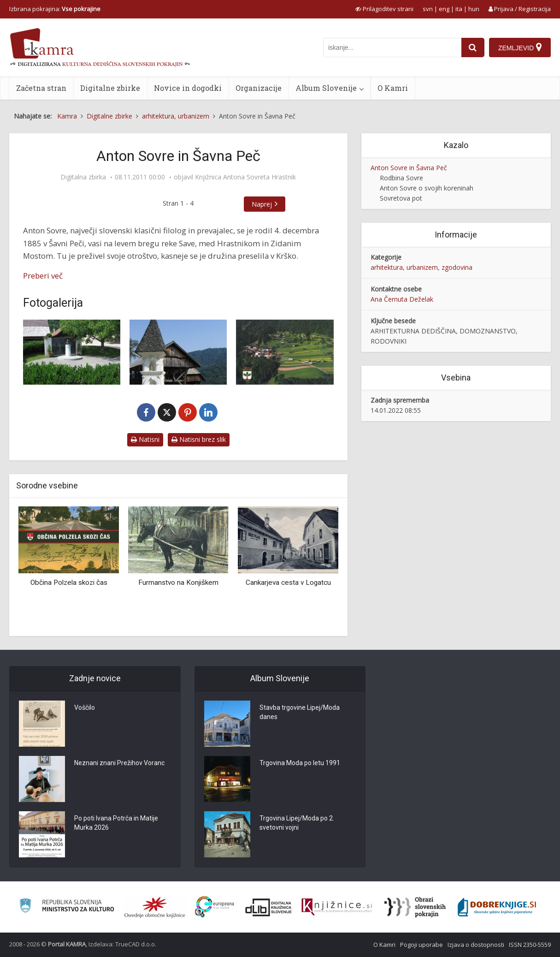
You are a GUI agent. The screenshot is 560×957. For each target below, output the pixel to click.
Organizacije (259, 88)
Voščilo (85, 707)
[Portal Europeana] (215, 907)
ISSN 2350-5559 (530, 945)
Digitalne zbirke (110, 88)
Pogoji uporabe (421, 945)
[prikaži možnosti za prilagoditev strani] (384, 9)
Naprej (262, 204)
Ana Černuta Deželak (402, 299)
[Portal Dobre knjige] (497, 907)
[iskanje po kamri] (392, 48)
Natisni (145, 439)
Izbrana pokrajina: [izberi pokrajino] (55, 9)
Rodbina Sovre (401, 178)
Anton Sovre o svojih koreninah (427, 188)
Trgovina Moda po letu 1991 (300, 763)
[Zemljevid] (520, 48)
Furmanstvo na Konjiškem (178, 583)
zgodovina (457, 267)
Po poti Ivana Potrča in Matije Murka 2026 (116, 823)
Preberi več (43, 276)
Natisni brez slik (199, 439)
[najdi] (473, 48)
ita (459, 9)
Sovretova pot (401, 198)
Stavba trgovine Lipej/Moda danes (300, 712)
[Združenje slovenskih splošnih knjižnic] (337, 907)
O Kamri (393, 88)
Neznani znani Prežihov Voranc (119, 763)
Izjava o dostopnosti (476, 945)
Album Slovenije (326, 88)
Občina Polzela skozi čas (69, 583)
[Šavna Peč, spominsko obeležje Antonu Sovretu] (72, 352)
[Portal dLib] (269, 907)
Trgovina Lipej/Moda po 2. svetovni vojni (297, 823)
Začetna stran (41, 88)
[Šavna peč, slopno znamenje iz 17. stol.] (178, 352)
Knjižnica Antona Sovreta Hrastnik (245, 177)
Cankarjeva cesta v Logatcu (288, 583)
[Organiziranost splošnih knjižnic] (155, 907)
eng (444, 9)
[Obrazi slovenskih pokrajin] (415, 907)
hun (474, 9)
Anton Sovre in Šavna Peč (409, 168)
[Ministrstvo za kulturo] (67, 907)
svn (428, 9)
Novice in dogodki (188, 88)
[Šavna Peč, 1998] (285, 352)
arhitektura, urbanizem (404, 267)
